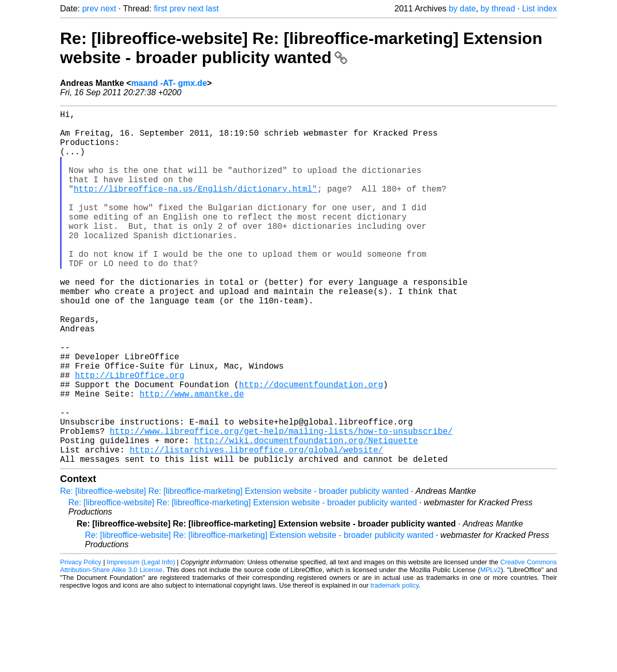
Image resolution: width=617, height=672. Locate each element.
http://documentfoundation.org (311, 446)
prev (90, 9)
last (212, 9)
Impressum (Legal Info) (141, 641)
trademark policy (395, 664)
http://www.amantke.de (192, 458)
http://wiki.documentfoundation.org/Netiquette (306, 515)
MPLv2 (491, 648)
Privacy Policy (81, 641)
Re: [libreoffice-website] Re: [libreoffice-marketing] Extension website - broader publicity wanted (301, 48)
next (108, 9)
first (160, 9)
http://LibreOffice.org (130, 435)
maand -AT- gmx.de (169, 83)
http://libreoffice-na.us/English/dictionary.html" (195, 207)
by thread (498, 9)
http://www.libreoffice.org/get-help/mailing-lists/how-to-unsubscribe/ (281, 503)
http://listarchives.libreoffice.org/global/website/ (256, 526)
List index (539, 9)
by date (462, 9)
